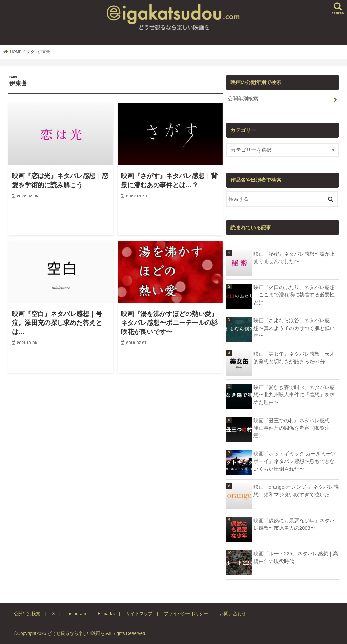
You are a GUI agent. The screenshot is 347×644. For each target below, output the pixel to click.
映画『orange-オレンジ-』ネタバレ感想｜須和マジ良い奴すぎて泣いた (296, 491)
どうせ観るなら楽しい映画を (76, 633)
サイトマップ (139, 614)
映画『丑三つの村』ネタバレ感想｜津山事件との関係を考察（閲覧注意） (294, 428)
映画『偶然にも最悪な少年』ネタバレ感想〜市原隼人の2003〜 (294, 524)
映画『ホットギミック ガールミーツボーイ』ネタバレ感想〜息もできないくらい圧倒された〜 (295, 461)
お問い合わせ (233, 614)
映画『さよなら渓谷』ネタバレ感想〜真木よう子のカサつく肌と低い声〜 (294, 328)
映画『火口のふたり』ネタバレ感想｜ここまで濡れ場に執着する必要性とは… (294, 295)
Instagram (76, 614)
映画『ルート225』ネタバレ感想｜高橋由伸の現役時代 (296, 558)
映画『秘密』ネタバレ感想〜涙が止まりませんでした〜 (294, 258)
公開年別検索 (243, 99)
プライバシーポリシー (186, 614)
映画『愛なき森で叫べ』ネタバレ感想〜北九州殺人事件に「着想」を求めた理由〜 (294, 395)
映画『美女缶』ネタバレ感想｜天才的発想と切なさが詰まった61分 (294, 358)
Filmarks (106, 614)
